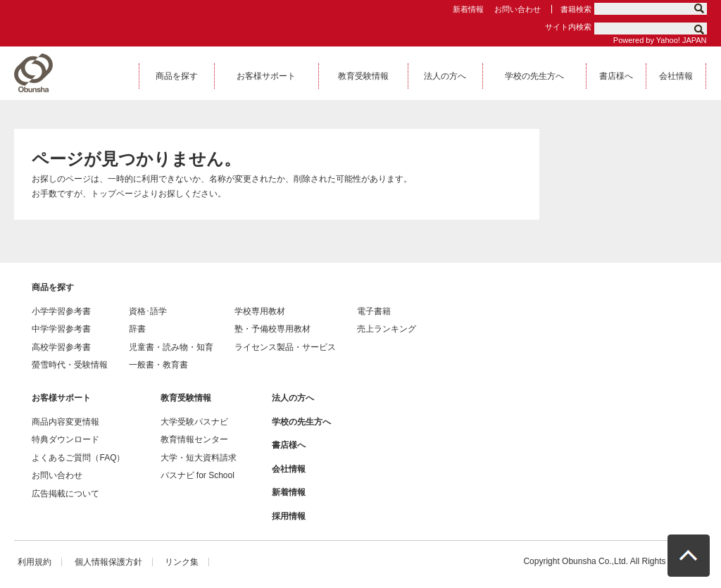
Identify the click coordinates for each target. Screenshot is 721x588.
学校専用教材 (260, 311)
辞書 (137, 329)
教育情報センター (194, 439)
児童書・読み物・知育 (171, 347)
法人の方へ (293, 398)
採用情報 (289, 516)
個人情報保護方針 (108, 562)
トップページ (116, 194)
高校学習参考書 (61, 347)
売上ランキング (387, 329)
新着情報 (468, 9)
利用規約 (35, 562)
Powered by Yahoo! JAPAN (660, 40)
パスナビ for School (198, 475)
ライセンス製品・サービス (285, 347)
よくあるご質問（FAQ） (78, 458)
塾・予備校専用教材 (272, 329)
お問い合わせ (518, 9)
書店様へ (289, 445)
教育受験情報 (186, 398)
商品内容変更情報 (65, 422)
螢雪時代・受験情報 (70, 365)
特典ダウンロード (65, 439)
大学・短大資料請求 (199, 458)
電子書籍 (374, 311)
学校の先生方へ (301, 422)
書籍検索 (576, 9)
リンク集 (182, 562)
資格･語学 (148, 311)
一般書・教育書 (158, 365)
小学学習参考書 (61, 311)
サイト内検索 (568, 27)
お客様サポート (61, 398)
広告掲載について (65, 494)
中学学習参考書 (61, 329)
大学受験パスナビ (194, 422)
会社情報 (289, 469)
